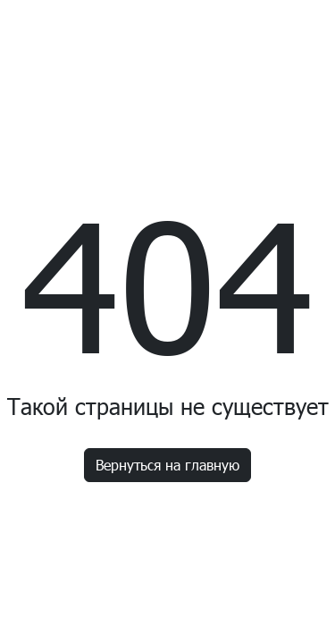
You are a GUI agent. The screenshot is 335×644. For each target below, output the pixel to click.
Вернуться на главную (167, 465)
